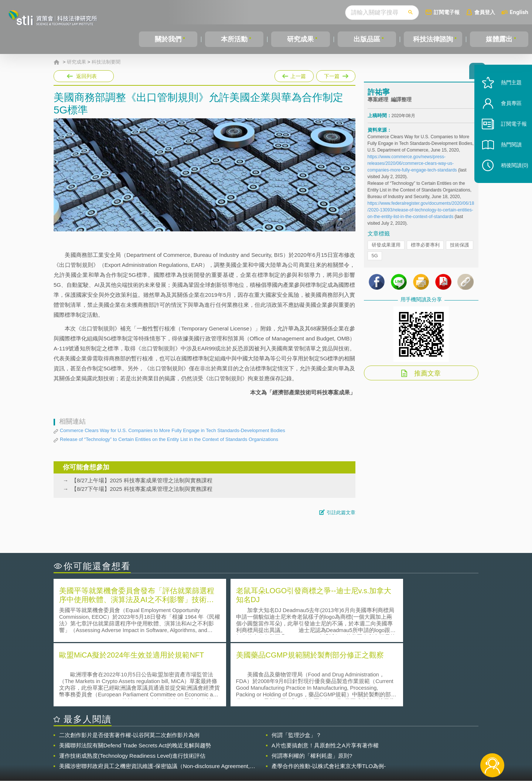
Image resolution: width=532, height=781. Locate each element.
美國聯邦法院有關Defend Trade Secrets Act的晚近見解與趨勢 (135, 680)
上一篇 (294, 75)
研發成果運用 (386, 248)
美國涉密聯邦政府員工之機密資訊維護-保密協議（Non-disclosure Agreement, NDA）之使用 (154, 700)
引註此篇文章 (341, 512)
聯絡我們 (268, 751)
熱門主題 (507, 93)
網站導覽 (314, 751)
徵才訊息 (314, 740)
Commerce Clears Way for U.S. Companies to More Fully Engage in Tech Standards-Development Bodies (173, 430)
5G (375, 259)
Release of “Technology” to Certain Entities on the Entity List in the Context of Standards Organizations (169, 439)
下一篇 (336, 75)
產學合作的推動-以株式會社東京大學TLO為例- (329, 700)
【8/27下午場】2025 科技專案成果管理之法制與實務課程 (142, 489)
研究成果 (300, 39)
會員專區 (507, 114)
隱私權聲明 (271, 740)
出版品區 (367, 39)
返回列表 (86, 76)
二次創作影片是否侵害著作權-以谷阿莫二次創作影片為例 (129, 669)
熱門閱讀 (507, 155)
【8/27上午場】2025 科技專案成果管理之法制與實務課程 (142, 480)
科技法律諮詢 (433, 39)
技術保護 (460, 248)
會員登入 (485, 12)
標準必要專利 (425, 248)
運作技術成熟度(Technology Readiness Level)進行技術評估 (132, 690)
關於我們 (168, 39)
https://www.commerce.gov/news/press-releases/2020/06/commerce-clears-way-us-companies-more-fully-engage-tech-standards (412, 167)
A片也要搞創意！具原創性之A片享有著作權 (325, 680)
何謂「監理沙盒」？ (296, 669)
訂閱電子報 (447, 12)
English (519, 12)
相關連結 (415, 740)
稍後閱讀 (510, 176)
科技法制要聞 (106, 62)
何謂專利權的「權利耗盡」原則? (312, 690)
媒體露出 (499, 39)
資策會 (372, 740)
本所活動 (234, 39)
